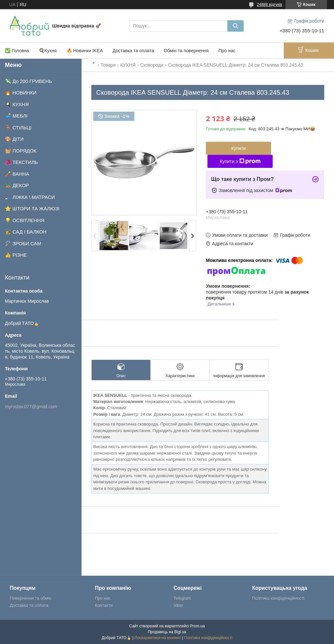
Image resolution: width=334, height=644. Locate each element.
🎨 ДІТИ (14, 139)
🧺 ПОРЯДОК (21, 151)
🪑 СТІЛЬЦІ (18, 128)
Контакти (104, 605)
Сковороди (152, 65)
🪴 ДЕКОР (17, 185)
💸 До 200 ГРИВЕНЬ (29, 81)
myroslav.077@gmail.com (31, 407)
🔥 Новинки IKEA (85, 51)
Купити (239, 148)
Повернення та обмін (30, 598)
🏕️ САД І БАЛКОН (26, 232)
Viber (178, 605)
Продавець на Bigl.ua (167, 632)
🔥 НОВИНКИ (21, 93)
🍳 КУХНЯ (17, 104)
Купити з (240, 161)
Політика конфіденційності (278, 598)
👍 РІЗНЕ (16, 255)
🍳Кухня (48, 51)
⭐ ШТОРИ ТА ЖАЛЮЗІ (32, 209)
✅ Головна (17, 51)
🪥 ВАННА (17, 174)
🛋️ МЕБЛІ (16, 116)
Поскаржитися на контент (158, 638)
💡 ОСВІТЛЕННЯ (25, 220)
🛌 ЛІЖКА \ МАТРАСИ (30, 197)
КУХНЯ (128, 65)
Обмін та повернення (186, 51)
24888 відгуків (270, 5)
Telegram (182, 598)
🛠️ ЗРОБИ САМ (23, 243)
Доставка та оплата (133, 51)
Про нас (227, 51)
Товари (108, 65)
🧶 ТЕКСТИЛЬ (21, 162)
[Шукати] (235, 26)
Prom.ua (197, 626)
